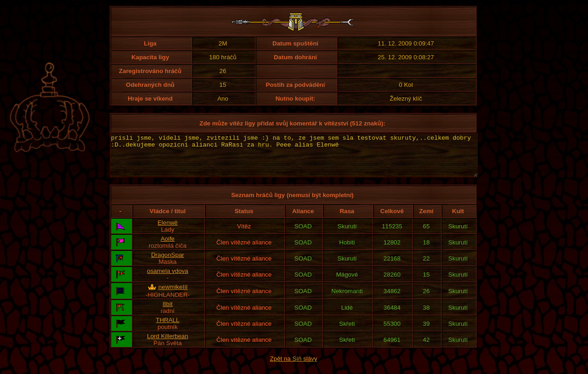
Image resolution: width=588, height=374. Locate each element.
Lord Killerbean (168, 344)
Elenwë (168, 231)
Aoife (168, 247)
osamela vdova (168, 279)
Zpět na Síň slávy (294, 367)
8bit (168, 312)
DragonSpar (168, 263)
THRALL (167, 328)
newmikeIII (173, 295)
